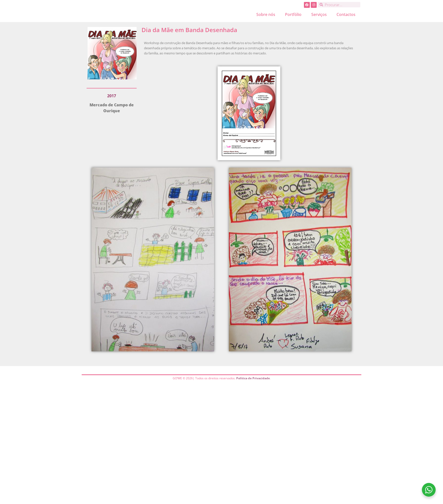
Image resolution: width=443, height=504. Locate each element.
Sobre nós (266, 14)
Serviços (319, 14)
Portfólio (293, 14)
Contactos (346, 14)
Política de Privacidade (253, 378)
